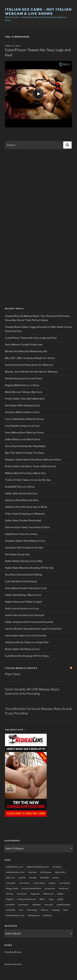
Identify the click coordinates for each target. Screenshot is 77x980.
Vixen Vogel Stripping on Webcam (25, 514)
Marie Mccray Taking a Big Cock (24, 392)
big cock (10, 878)
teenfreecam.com (15, 915)
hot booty (22, 894)
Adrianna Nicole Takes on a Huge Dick (27, 642)
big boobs (60, 872)
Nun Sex (19, 964)
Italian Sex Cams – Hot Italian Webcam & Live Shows (38, 12)
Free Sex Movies (13, 952)
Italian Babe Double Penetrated (23, 520)
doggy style (12, 888)
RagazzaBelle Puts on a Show (22, 385)
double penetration (31, 888)
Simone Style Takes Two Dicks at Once (27, 527)
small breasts (63, 905)
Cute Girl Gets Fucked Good (21, 581)
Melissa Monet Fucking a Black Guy (25, 473)
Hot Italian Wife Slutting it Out (22, 405)
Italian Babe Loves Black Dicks (23, 439)
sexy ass (49, 905)
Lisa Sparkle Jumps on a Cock (22, 426)
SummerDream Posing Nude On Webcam (29, 365)
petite (60, 899)
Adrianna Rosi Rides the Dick (22, 500)
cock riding (39, 883)
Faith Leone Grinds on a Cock (22, 609)
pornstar (10, 905)
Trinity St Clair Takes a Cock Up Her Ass (28, 480)
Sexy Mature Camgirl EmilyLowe (24, 345)
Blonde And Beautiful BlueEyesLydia (26, 351)
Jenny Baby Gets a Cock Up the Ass (26, 635)
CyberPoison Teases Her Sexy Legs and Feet (31, 338)
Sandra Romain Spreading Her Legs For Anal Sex (33, 629)
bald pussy (46, 872)
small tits (11, 910)
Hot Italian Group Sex (17, 554)
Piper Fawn (13, 674)
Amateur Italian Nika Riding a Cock (25, 541)
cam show (24, 883)
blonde (33, 878)
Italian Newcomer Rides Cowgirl (23, 602)
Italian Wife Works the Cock (21, 493)
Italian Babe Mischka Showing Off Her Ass (29, 568)
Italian (60, 894)
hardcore (64, 888)
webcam (47, 915)
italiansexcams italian (11, 964)
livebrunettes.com (27, 899)
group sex (50, 888)
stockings (32, 910)
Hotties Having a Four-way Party (24, 378)
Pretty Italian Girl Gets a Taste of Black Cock (31, 466)
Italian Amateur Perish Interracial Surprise (29, 622)
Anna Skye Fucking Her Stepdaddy (25, 446)
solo (21, 910)
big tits (22, 878)
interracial (48, 894)
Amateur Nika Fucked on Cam (22, 412)
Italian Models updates (21, 668)
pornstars (23, 905)
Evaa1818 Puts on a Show (20, 487)
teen (66, 910)
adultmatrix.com (15, 867)
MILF (42, 899)
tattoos (45, 910)
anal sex (33, 872)
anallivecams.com (15, 872)
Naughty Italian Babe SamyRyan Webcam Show (33, 460)
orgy (51, 899)
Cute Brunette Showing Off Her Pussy (27, 656)
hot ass (10, 894)
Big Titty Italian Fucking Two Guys (25, 453)
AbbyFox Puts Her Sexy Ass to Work (26, 507)
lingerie (10, 899)
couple (52, 883)
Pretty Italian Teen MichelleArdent (25, 399)
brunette (44, 878)
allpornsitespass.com (38, 867)
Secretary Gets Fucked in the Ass (24, 548)
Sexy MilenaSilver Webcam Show (24, 433)
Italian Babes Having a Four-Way (24, 561)
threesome (34, 915)
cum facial (64, 883)
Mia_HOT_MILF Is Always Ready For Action (30, 358)
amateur (57, 867)
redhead (36, 905)
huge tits (35, 894)
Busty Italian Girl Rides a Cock (22, 649)
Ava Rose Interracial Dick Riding (23, 575)
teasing (56, 910)
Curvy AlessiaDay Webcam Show (24, 419)
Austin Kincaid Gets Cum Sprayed (25, 615)
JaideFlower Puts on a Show (21, 534)
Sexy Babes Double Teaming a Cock (26, 588)
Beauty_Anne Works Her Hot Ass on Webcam (31, 372)
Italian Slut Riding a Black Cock (23, 595)
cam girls (11, 883)
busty (55, 878)
